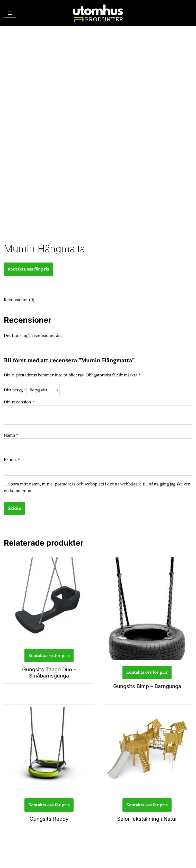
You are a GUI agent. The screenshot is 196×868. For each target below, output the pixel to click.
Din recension (19, 402)
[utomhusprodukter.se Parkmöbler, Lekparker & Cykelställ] (98, 13)
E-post (12, 459)
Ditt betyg (15, 390)
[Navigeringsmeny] (10, 13)
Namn (11, 435)
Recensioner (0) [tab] (19, 300)
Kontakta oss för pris (28, 269)
